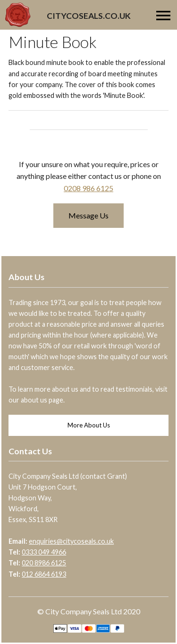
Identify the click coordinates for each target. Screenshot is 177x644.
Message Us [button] (88, 215)
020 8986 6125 (44, 563)
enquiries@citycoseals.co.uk (71, 541)
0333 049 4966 (44, 552)
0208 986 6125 (88, 188)
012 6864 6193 (44, 574)
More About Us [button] (89, 425)
